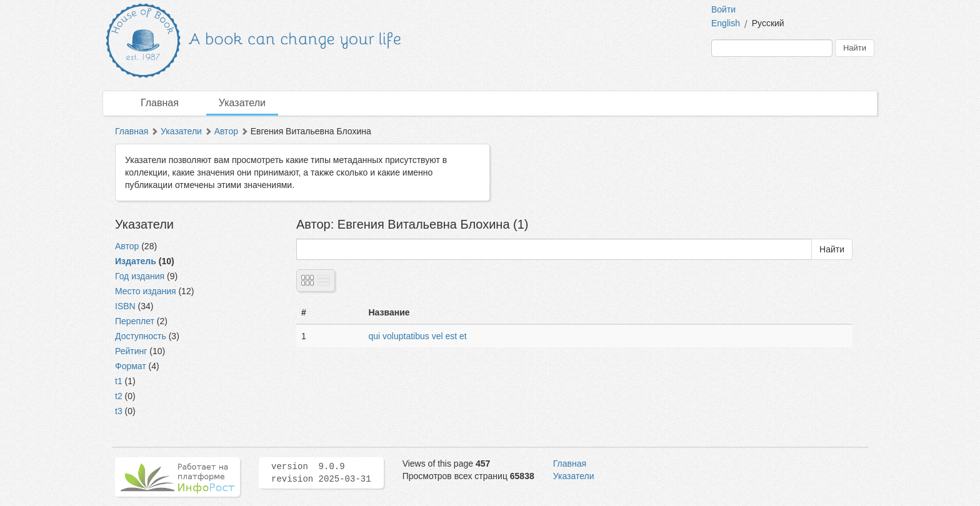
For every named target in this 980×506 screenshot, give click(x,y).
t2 (119, 396)
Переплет (135, 321)
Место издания (146, 291)
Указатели (242, 103)
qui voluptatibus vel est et (418, 336)
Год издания (140, 276)
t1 (119, 381)
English (726, 23)
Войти (723, 9)
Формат (131, 366)
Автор (226, 131)
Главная (160, 103)
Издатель (136, 261)
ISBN (125, 306)
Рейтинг (131, 351)
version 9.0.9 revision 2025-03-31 (321, 473)
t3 (119, 411)
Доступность (141, 336)
